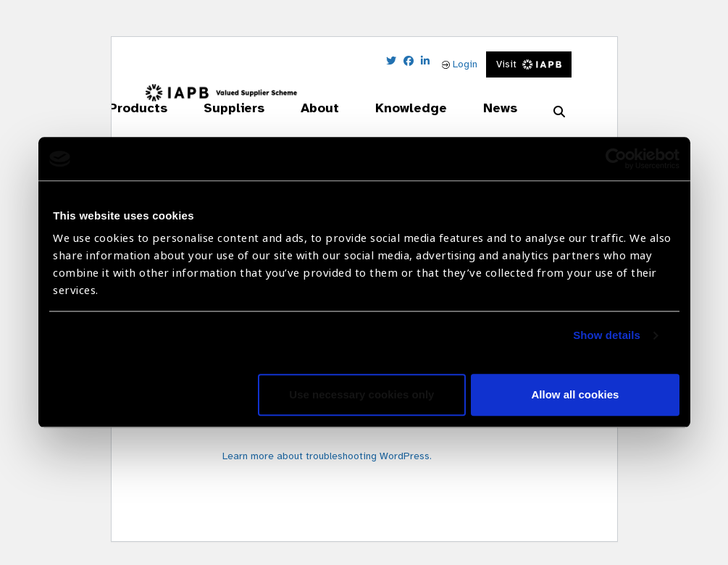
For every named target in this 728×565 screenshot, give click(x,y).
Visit (529, 64)
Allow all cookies (576, 395)
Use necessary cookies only (361, 395)
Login (460, 64)
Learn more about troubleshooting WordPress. (327, 456)
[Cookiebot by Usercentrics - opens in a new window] (616, 159)
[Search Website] (559, 112)
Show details (607, 336)
